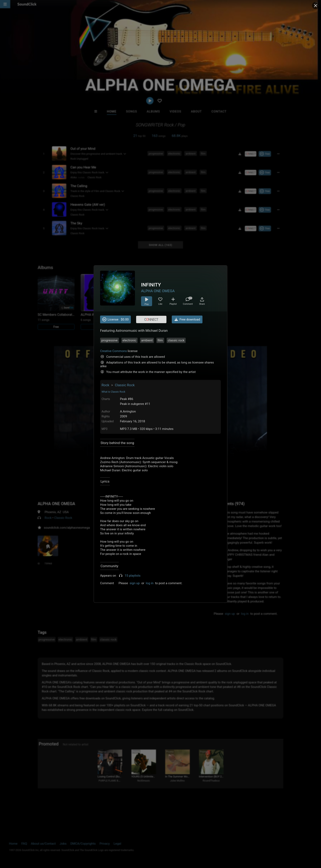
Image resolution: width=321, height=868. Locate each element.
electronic (129, 340)
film (160, 340)
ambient (147, 340)
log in (150, 583)
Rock (105, 385)
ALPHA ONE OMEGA (158, 291)
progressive (110, 340)
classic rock (176, 340)
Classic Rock (125, 385)
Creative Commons (114, 351)
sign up (135, 583)
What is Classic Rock (113, 392)
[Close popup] (315, 6)
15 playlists (133, 576)
